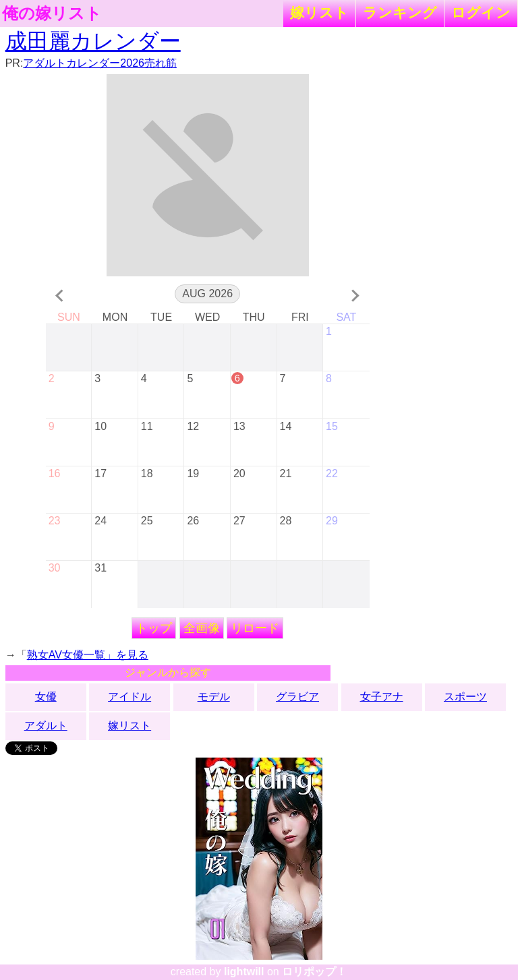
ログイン (481, 12)
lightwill (244, 972)
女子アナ (382, 697)
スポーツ (465, 697)
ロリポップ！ (314, 972)
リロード (255, 628)
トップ (154, 628)
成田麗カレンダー (93, 41)
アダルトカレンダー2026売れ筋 (100, 63)
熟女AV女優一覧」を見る (88, 655)
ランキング (400, 12)
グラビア (297, 697)
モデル (214, 697)
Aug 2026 (207, 294)
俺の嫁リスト (52, 13)
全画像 (202, 628)
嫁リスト (319, 12)
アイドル (129, 697)
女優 (46, 697)
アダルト (46, 726)
